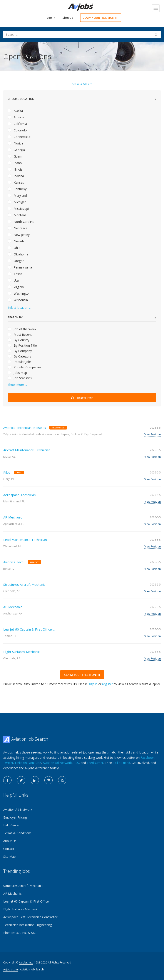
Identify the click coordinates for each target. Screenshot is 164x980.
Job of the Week (22, 329)
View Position (153, 434)
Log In (51, 18)
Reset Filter (82, 398)
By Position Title (22, 345)
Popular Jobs (20, 362)
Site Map (9, 857)
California (17, 124)
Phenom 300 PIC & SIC (19, 933)
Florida (15, 143)
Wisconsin (18, 300)
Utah (14, 280)
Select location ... (19, 308)
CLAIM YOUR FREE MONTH (101, 18)
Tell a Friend (121, 763)
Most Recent (20, 335)
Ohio (14, 248)
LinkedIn (21, 763)
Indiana (16, 176)
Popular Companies (24, 367)
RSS (76, 763)
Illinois (15, 169)
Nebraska (17, 228)
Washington (19, 293)
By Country (18, 340)
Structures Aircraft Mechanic (24, 584)
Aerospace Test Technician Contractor (30, 917)
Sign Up (68, 18)
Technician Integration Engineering (28, 925)
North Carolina (21, 222)
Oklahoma (18, 254)
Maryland (17, 195)
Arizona (16, 117)
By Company (20, 351)
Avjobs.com (11, 969)
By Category (19, 356)
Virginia (16, 287)
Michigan (17, 202)
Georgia (16, 150)
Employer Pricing (15, 817)
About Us (10, 841)
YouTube (35, 763)
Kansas (16, 182)
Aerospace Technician (19, 495)
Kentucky (17, 189)
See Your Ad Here (82, 84)
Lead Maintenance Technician (25, 540)
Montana (17, 215)
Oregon (16, 261)
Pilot (7, 472)
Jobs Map (17, 373)
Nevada (16, 241)
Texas (15, 274)
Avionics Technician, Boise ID (25, 428)
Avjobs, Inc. (26, 962)
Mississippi (18, 209)
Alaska (15, 111)
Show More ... (17, 385)
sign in (93, 684)
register (108, 684)
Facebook (147, 758)
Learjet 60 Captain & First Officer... (29, 629)
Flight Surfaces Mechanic (21, 652)
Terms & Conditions (17, 833)
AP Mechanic (13, 517)
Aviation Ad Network (57, 763)
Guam (15, 156)
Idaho (15, 163)
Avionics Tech (13, 562)
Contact (9, 849)
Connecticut (19, 137)
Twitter (8, 763)
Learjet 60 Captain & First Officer (27, 901)
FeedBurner (95, 763)
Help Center (12, 825)
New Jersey (19, 235)
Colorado (17, 130)
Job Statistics (20, 378)
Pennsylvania (20, 267)
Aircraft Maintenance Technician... (28, 450)
